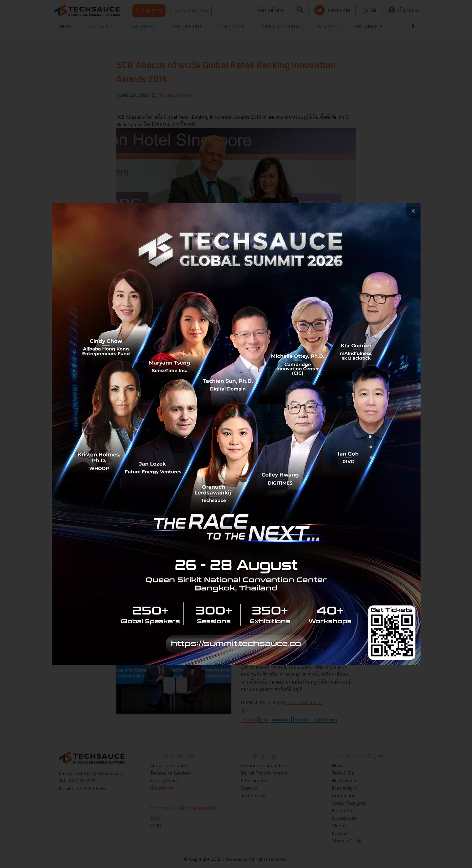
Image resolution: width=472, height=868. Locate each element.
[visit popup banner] (236, 434)
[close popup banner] (413, 211)
